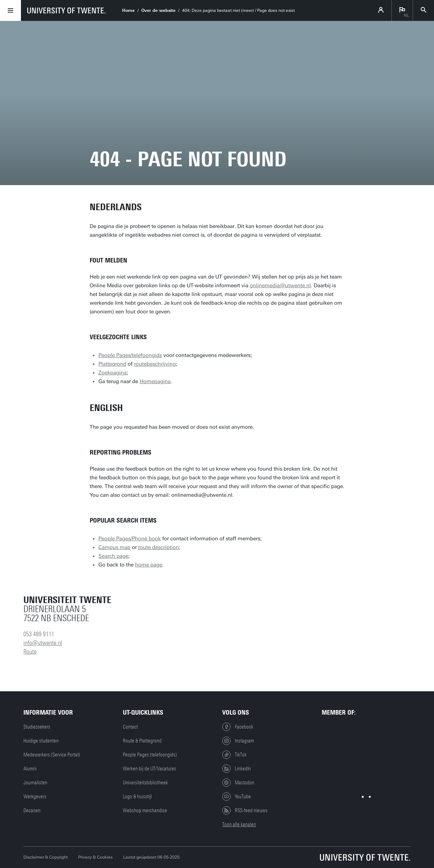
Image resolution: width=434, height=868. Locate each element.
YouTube (237, 797)
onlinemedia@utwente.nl (280, 285)
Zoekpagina (113, 373)
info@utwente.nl (43, 643)
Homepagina (155, 381)
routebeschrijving (155, 364)
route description (159, 547)
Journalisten (35, 783)
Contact (130, 727)
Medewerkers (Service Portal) (52, 755)
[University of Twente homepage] (66, 10)
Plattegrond (112, 364)
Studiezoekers (37, 727)
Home (128, 10)
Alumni (30, 769)
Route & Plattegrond (142, 741)
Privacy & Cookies (95, 857)
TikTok (234, 755)
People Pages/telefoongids (130, 355)
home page (149, 565)
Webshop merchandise (145, 810)
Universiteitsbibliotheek (145, 783)
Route (30, 652)
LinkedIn (237, 769)
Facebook (238, 727)
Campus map (114, 547)
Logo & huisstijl (137, 797)
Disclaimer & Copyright (46, 857)
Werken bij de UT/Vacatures (149, 769)
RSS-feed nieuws (245, 810)
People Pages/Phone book (130, 539)
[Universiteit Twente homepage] (365, 857)
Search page (113, 556)
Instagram (238, 741)
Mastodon (238, 783)
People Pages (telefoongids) (150, 755)
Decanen (32, 810)
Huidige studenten (41, 741)
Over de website (158, 10)
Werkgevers (35, 797)
